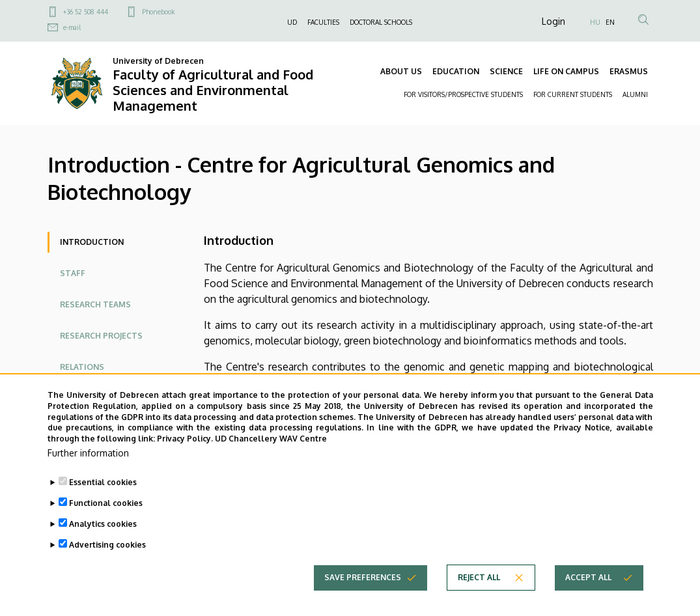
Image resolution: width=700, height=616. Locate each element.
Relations (82, 367)
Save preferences (363, 580)
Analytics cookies (103, 526)
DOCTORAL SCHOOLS (381, 22)
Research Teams (95, 304)
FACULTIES (323, 22)
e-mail (72, 27)
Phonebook (158, 12)
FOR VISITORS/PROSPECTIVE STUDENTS (463, 94)
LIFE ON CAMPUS (566, 71)
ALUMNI (635, 94)
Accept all (588, 580)
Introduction (92, 242)
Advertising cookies (107, 547)
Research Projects (101, 336)
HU (595, 22)
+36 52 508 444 (86, 12)
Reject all (479, 580)
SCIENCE (506, 71)
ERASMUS (629, 71)
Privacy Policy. (185, 441)
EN (610, 22)
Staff (73, 273)
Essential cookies (103, 485)
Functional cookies (106, 506)
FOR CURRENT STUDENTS (573, 94)
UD (292, 22)
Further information (88, 455)
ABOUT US (401, 71)
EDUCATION (456, 71)
